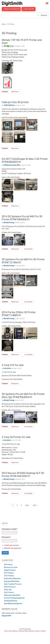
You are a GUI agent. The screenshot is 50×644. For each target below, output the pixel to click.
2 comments (28, 493)
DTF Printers (9, 573)
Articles (31, 631)
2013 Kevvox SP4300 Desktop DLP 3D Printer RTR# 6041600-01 (23, 475)
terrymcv (7, 368)
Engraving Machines (12, 581)
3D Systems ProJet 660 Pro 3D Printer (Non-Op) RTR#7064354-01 (23, 396)
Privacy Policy (24, 631)
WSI (9, 46)
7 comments (28, 355)
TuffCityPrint (9, 105)
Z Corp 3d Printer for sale (16, 437)
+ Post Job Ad (28, 9)
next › (27, 505)
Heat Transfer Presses (13, 584)
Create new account (11, 545)
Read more (16, 92)
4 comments (28, 249)
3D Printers (8, 565)
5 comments (28, 302)
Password (6, 537)
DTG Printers (9, 576)
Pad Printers (9, 592)
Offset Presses (10, 587)
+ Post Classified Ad (11, 9)
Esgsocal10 (6, 616)
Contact (5, 92)
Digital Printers (10, 570)
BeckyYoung (9, 223)
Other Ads (8, 590)
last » (35, 505)
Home (4, 24)
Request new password (13, 548)
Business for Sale (11, 567)
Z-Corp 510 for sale (13, 365)
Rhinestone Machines (12, 595)
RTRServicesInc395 (12, 165)
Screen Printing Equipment (14, 598)
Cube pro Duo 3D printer (15, 102)
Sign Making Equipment (13, 603)
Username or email (10, 529)
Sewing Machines (11, 601)
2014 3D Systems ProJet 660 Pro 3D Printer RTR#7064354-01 (22, 218)
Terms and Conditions (11, 631)
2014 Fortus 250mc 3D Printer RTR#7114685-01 (19, 314)
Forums (37, 631)
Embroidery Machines (12, 578)
